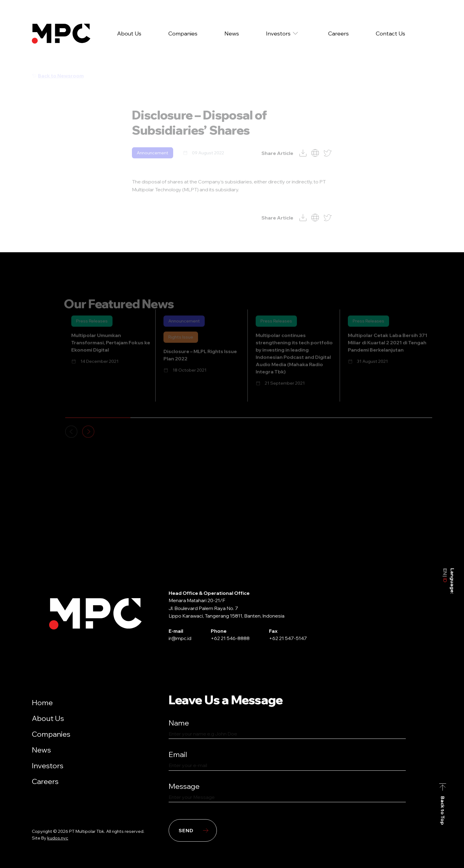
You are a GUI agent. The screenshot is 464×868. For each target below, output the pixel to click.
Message (184, 786)
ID (445, 579)
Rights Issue (181, 344)
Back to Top (443, 810)
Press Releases (92, 328)
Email (178, 754)
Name (179, 723)
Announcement (153, 159)
